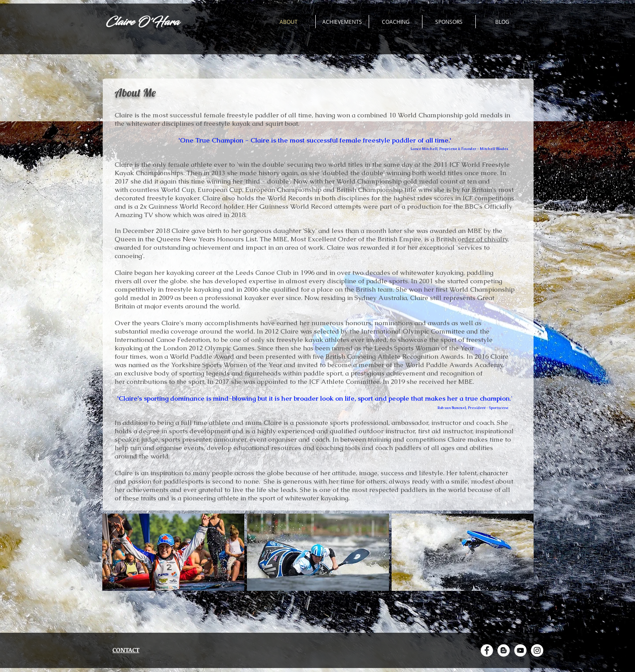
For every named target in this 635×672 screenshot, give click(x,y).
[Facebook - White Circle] (487, 650)
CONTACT (126, 650)
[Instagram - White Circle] (537, 650)
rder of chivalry (485, 239)
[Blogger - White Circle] (504, 650)
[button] (173, 552)
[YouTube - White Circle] (520, 650)
